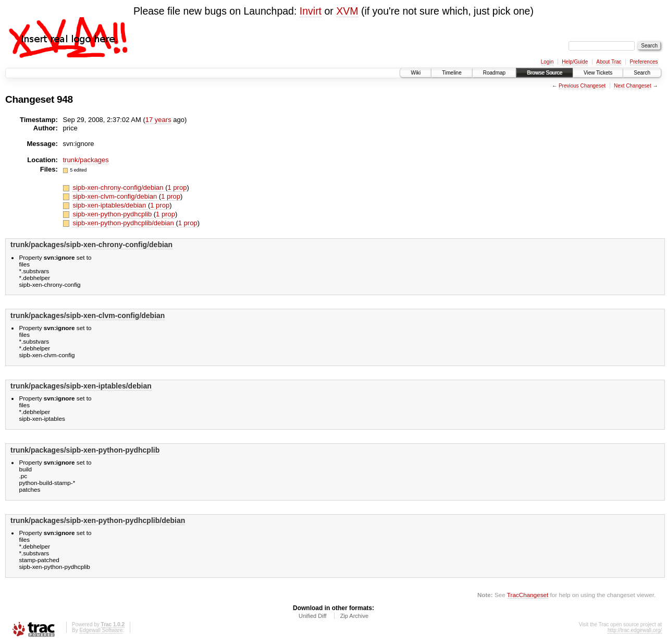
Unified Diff (313, 616)
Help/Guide (575, 62)
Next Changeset (633, 86)
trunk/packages (86, 160)
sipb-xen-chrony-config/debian (119, 187)
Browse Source (545, 73)
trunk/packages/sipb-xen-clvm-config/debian (88, 315)
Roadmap (494, 73)
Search (642, 73)
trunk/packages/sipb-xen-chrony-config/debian (91, 245)
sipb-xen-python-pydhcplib (113, 214)
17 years (158, 120)
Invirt (311, 11)
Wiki (416, 73)
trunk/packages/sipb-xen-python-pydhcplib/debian (98, 520)
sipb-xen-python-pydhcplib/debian (124, 223)
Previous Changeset (582, 86)
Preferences (644, 62)
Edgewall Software (101, 630)
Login (547, 62)
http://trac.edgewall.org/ (635, 630)
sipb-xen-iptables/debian (110, 205)
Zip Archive (354, 616)
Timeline (452, 73)
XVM (347, 11)
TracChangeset (528, 595)
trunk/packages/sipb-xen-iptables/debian (81, 386)
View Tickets (598, 73)
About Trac (609, 62)
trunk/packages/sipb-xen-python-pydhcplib (85, 450)
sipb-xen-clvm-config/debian (115, 196)
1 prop (177, 187)
